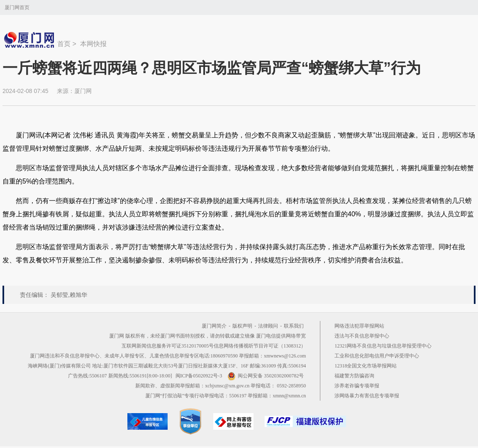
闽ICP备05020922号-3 (199, 376)
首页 (64, 44)
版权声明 (242, 326)
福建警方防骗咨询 (354, 376)
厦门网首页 (17, 7)
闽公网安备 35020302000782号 (266, 376)
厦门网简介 (214, 326)
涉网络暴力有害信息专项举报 (367, 396)
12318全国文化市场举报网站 (366, 366)
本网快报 (93, 44)
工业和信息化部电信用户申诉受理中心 (377, 356)
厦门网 (83, 91)
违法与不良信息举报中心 (362, 336)
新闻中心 (30, 40)
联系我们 (294, 326)
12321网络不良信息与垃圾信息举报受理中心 (383, 346)
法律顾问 (268, 326)
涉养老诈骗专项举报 (357, 386)
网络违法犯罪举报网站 (359, 326)
